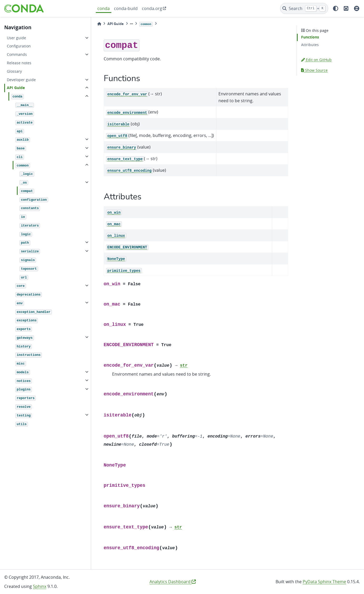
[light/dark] (336, 8)
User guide (16, 38)
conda (104, 8)
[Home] (99, 24)
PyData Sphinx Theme (324, 582)
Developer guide (21, 80)
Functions (310, 37)
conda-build (126, 8)
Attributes (310, 45)
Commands (17, 54)
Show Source (314, 70)
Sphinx (40, 586)
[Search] (304, 8)
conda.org (152, 8)
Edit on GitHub (316, 60)
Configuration (19, 46)
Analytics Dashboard (173, 582)
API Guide (16, 88)
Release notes (19, 63)
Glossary (14, 71)
